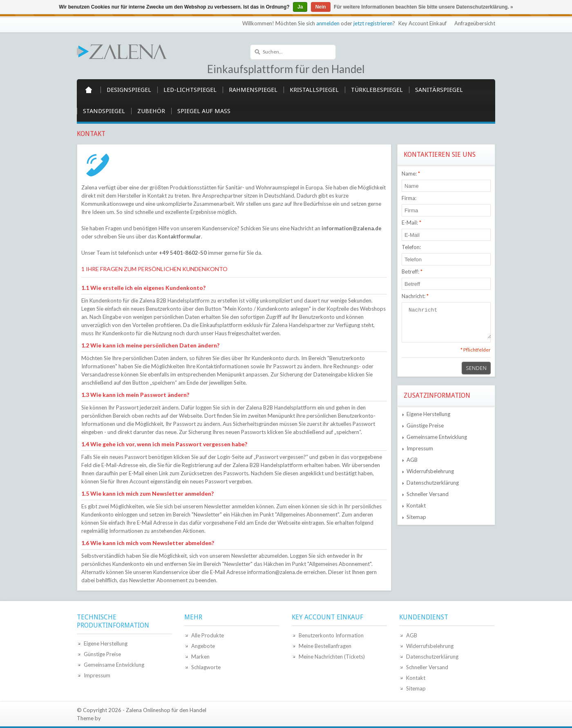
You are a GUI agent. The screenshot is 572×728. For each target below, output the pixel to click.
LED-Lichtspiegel (190, 90)
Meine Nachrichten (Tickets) (332, 657)
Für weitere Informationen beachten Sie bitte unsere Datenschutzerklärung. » (423, 7)
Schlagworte (206, 667)
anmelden (328, 23)
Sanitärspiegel (439, 90)
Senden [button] (476, 368)
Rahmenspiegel (253, 90)
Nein (321, 7)
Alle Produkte (208, 635)
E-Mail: (411, 223)
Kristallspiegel (314, 90)
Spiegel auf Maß (204, 111)
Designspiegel (129, 90)
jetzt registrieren (373, 23)
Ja (300, 7)
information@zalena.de (352, 228)
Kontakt (416, 505)
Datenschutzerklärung (433, 483)
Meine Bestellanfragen (325, 646)
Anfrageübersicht (475, 23)
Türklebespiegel (377, 90)
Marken (200, 657)
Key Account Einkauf (422, 23)
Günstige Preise (425, 425)
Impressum (420, 448)
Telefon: (411, 247)
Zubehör (151, 111)
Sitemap (416, 517)
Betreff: (412, 272)
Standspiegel (104, 111)
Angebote (203, 646)
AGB (412, 460)
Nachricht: (415, 296)
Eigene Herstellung (428, 414)
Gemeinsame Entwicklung (437, 437)
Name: (411, 174)
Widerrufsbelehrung (430, 471)
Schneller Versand (428, 494)
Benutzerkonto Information (331, 635)
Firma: (409, 198)
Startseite (89, 90)
